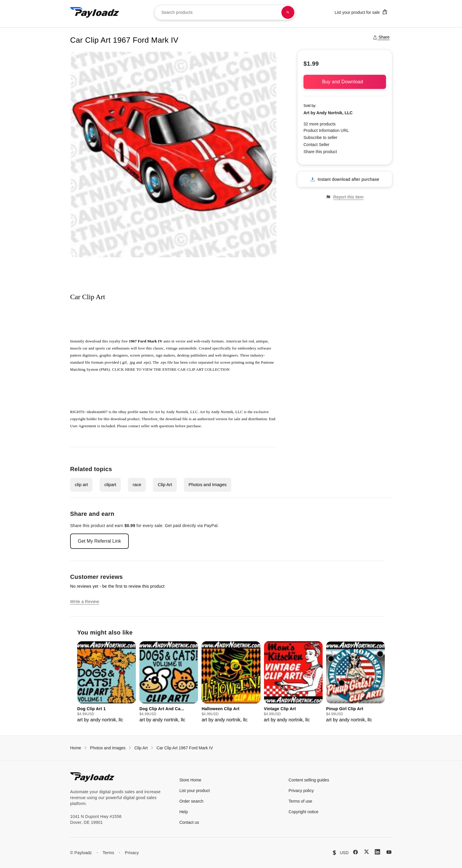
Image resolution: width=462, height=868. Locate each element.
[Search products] (288, 12)
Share (381, 37)
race (137, 484)
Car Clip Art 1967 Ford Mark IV (185, 748)
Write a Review (85, 602)
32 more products (320, 124)
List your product (195, 791)
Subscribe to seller (320, 138)
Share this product (320, 152)
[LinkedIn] (377, 852)
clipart (110, 484)
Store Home (190, 780)
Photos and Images (208, 484)
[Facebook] (355, 852)
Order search (192, 801)
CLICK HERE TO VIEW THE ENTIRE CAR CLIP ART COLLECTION (171, 369)
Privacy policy (301, 791)
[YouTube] (389, 852)
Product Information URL (326, 130)
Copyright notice (303, 812)
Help (184, 812)
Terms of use (300, 801)
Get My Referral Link (99, 541)
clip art (81, 484)
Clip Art (165, 484)
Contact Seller (316, 145)
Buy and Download (345, 82)
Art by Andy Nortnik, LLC (328, 113)
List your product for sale (361, 12)
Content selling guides (309, 780)
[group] (107, 682)
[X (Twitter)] (367, 852)
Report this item (345, 197)
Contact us (189, 822)
